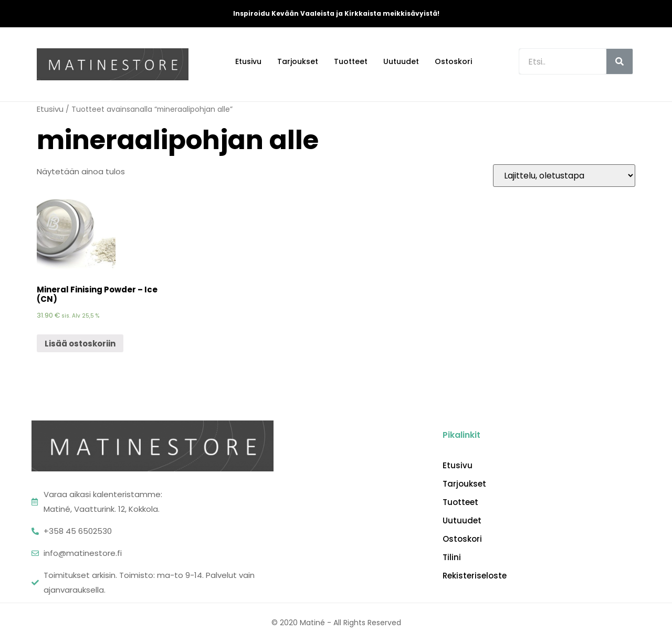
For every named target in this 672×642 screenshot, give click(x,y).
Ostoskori (453, 61)
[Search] (619, 61)
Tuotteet (351, 61)
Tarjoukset (298, 61)
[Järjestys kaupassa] (564, 176)
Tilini (452, 557)
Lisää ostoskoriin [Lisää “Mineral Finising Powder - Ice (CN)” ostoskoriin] (80, 344)
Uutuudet (401, 61)
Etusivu (248, 61)
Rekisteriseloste (475, 576)
